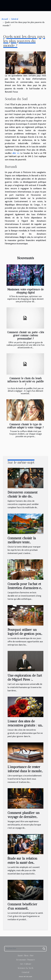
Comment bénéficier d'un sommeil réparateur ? (22, 908)
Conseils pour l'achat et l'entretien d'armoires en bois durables (25, 588)
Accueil (5, 19)
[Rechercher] (25, 949)
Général (15, 19)
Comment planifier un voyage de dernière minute (24, 817)
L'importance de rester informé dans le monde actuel (25, 771)
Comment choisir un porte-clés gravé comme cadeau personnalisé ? (26, 335)
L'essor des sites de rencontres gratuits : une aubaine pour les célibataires (25, 727)
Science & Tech (26, 968)
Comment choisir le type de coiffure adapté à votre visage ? (26, 426)
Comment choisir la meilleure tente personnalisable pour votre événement (23, 544)
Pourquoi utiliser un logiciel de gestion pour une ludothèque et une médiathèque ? (25, 636)
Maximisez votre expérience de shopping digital (26, 291)
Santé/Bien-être (26, 955)
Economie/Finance (26, 960)
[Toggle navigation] (5, 6)
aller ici (16, 153)
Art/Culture (26, 964)
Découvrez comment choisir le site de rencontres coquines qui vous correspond (25, 498)
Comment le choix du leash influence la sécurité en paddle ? (26, 381)
